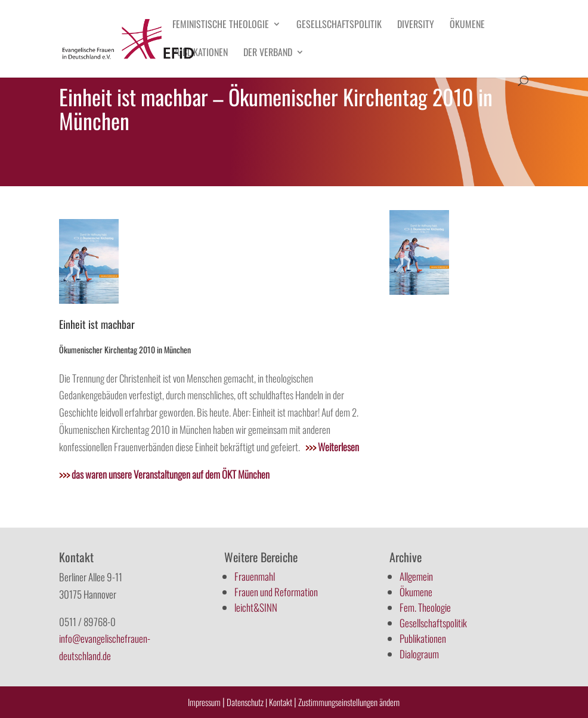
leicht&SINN (256, 607)
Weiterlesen (332, 447)
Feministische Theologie (221, 25)
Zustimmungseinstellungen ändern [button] (349, 702)
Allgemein (416, 576)
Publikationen (200, 53)
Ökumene (467, 25)
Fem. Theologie (425, 607)
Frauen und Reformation (276, 592)
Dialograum (419, 654)
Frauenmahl (255, 576)
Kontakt (281, 702)
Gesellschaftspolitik (339, 25)
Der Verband (268, 53)
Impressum (204, 702)
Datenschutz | (247, 702)
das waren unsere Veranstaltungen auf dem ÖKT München (164, 474)
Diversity (416, 25)
